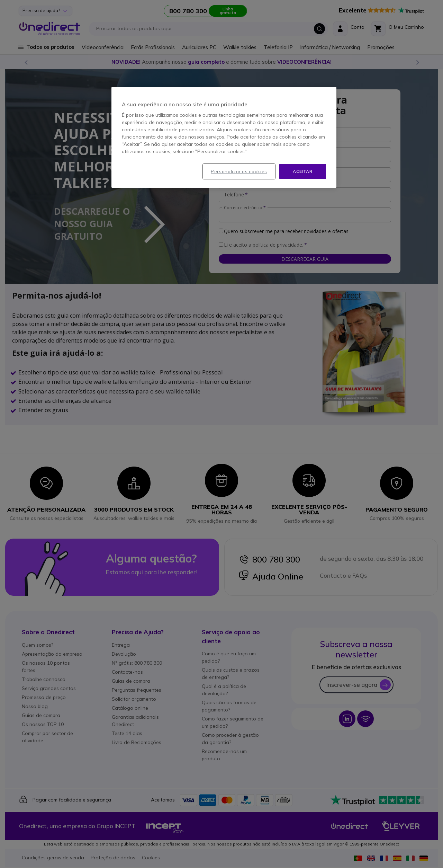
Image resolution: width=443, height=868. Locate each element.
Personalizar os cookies (239, 171)
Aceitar (302, 171)
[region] (224, 138)
